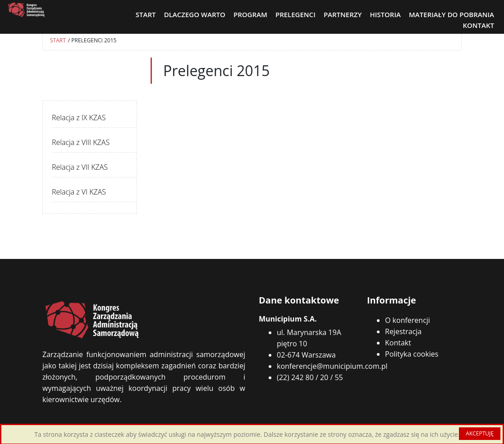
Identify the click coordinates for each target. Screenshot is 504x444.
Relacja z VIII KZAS (81, 142)
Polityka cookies (412, 354)
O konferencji (408, 320)
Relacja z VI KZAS (79, 192)
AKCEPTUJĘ (480, 433)
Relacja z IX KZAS (79, 118)
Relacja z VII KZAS (80, 167)
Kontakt (398, 343)
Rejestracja (403, 331)
